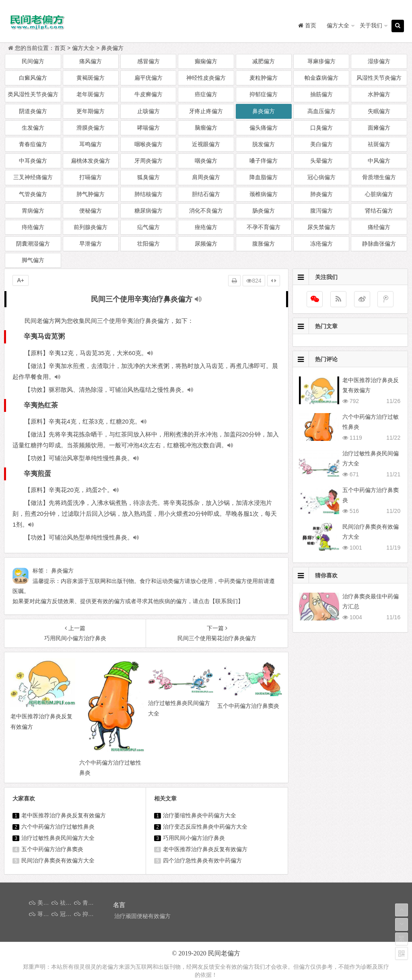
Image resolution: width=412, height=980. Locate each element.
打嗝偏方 (91, 177)
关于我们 (371, 25)
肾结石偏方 (379, 211)
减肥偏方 (264, 61)
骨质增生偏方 (379, 177)
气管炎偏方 (33, 194)
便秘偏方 (91, 211)
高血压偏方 (321, 111)
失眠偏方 (379, 111)
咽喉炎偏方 (148, 144)
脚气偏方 (33, 260)
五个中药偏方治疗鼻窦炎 (52, 849)
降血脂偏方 (264, 177)
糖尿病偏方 (148, 211)
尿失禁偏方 (321, 227)
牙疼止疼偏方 (206, 111)
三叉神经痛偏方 (33, 177)
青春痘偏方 (33, 144)
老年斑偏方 (91, 94)
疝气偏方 (148, 227)
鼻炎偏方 (112, 48)
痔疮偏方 (33, 227)
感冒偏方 (148, 61)
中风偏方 (379, 161)
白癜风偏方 (33, 78)
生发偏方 (33, 128)
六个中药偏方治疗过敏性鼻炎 (58, 827)
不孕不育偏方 (264, 227)
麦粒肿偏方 (264, 78)
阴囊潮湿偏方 (33, 244)
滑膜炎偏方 (91, 128)
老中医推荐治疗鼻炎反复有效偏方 (64, 815)
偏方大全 (338, 25)
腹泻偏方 (321, 211)
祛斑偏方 (379, 144)
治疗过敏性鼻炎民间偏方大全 (58, 838)
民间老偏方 (224, 953)
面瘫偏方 (379, 128)
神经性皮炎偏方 (206, 78)
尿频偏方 (206, 244)
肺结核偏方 (148, 194)
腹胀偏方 (264, 244)
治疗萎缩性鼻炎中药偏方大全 (200, 815)
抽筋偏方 (321, 94)
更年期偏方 (91, 111)
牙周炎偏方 (148, 161)
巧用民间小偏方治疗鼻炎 (194, 838)
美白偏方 (321, 144)
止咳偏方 (148, 111)
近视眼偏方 (206, 144)
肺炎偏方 (321, 194)
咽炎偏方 (206, 161)
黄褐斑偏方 (91, 78)
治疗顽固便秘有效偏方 (142, 916)
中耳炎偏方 (33, 161)
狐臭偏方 (148, 177)
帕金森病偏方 (321, 78)
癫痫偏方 (206, 61)
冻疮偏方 (321, 244)
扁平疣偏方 (148, 78)
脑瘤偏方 (206, 128)
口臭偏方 (321, 128)
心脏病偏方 (379, 194)
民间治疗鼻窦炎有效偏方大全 (58, 860)
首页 (60, 48)
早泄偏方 (91, 244)
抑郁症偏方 (264, 94)
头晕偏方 (321, 161)
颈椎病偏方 (264, 194)
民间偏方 (33, 61)
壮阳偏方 (148, 244)
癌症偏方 (206, 94)
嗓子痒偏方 (264, 161)
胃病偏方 (33, 211)
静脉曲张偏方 (379, 244)
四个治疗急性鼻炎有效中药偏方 (202, 860)
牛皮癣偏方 (148, 94)
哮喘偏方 (148, 128)
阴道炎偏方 (33, 111)
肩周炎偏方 (206, 177)
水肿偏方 (379, 94)
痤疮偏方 (206, 227)
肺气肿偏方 (91, 194)
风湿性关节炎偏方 (379, 78)
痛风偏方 (91, 61)
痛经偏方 (379, 227)
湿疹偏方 (379, 61)
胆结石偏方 (206, 194)
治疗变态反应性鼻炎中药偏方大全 (205, 827)
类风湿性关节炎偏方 (33, 94)
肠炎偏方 (264, 211)
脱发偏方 (264, 144)
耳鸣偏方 (91, 144)
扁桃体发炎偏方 (91, 161)
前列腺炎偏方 (91, 227)
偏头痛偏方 (264, 128)
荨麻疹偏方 (321, 61)
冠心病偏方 (321, 177)
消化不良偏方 (206, 211)
